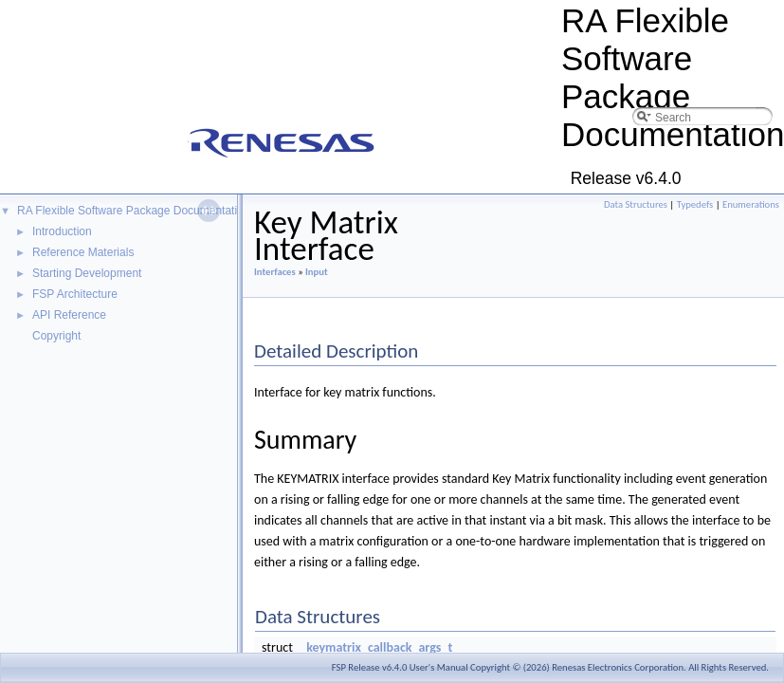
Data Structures (636, 204)
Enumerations (751, 204)
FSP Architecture (75, 294)
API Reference (69, 315)
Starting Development (87, 273)
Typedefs (695, 204)
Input (317, 272)
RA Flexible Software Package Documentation (133, 211)
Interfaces (275, 272)
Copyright (56, 336)
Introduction (62, 231)
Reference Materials (83, 252)
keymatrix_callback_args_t (379, 647)
